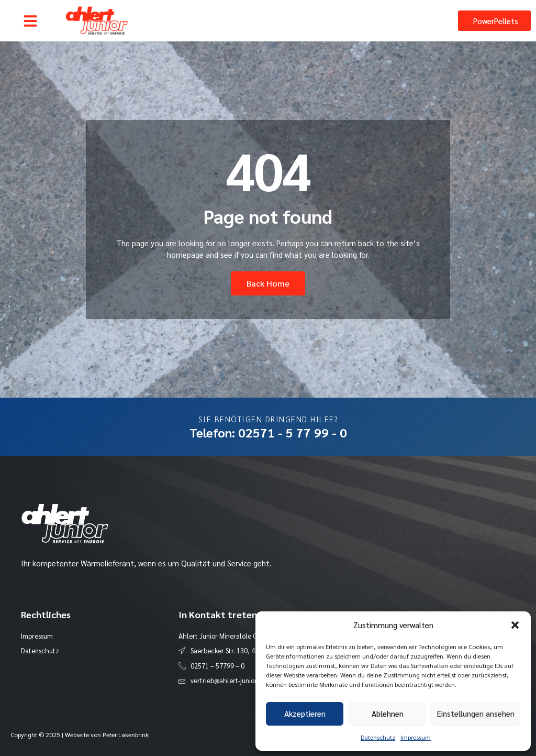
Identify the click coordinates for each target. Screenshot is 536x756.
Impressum (416, 737)
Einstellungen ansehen (476, 713)
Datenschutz (378, 737)
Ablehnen (388, 713)
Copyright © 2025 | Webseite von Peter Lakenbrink (80, 735)
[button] (515, 625)
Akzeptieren (305, 713)
